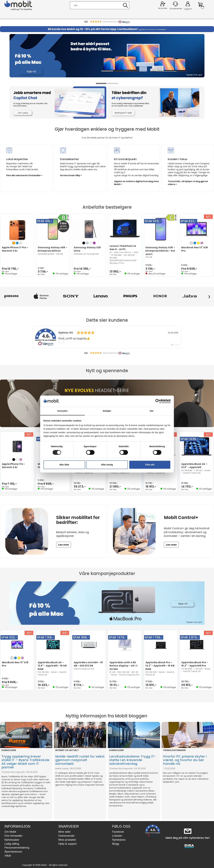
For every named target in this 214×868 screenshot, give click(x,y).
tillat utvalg (107, 465)
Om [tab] (152, 411)
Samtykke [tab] (62, 411)
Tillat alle (150, 465)
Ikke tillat (64, 465)
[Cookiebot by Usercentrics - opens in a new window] (158, 401)
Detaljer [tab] (107, 411)
